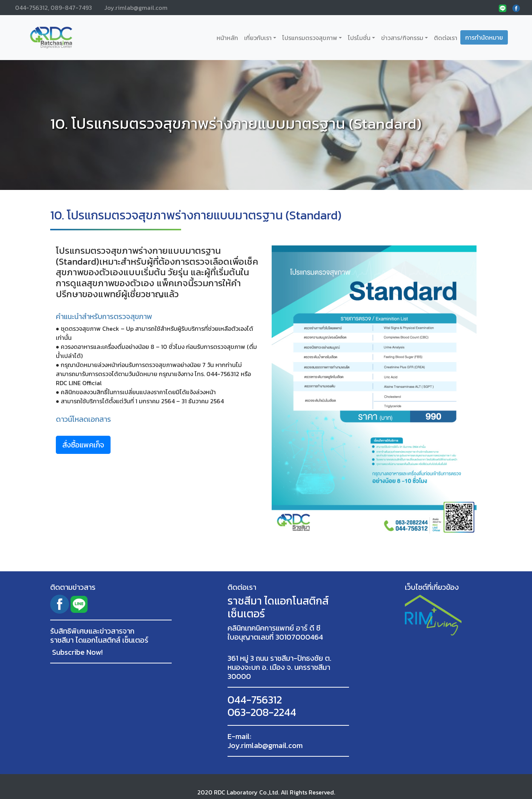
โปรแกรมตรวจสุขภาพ (310, 38)
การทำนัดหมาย (484, 37)
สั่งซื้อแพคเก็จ (83, 445)
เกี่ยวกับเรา (258, 38)
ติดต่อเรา (446, 38)
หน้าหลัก (229, 38)
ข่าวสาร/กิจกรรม (402, 38)
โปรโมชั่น (359, 38)
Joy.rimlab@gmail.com (136, 8)
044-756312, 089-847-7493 (54, 8)
